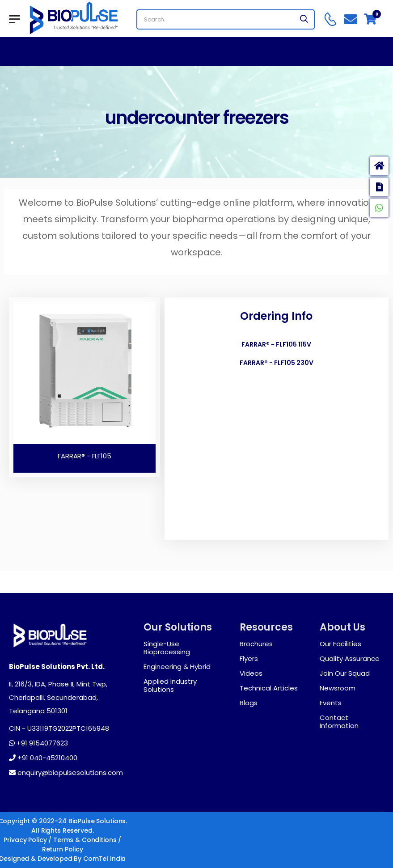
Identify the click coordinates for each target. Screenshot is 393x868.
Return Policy (63, 849)
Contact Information (339, 722)
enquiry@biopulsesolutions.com (66, 773)
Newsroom (338, 688)
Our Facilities (340, 644)
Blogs (249, 703)
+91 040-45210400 (43, 758)
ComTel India (104, 859)
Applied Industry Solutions (170, 686)
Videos (251, 673)
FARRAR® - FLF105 (85, 456)
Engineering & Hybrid (177, 667)
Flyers (249, 659)
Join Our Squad (345, 673)
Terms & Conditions (85, 840)
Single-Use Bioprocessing (167, 648)
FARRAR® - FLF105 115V (276, 344)
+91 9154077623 (38, 743)
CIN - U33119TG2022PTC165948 (59, 728)
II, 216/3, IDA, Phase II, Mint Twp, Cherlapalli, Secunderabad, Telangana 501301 (58, 697)
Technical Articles (269, 688)
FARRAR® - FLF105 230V (277, 363)
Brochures (256, 644)
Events (331, 703)
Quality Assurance (350, 659)
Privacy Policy (25, 840)
